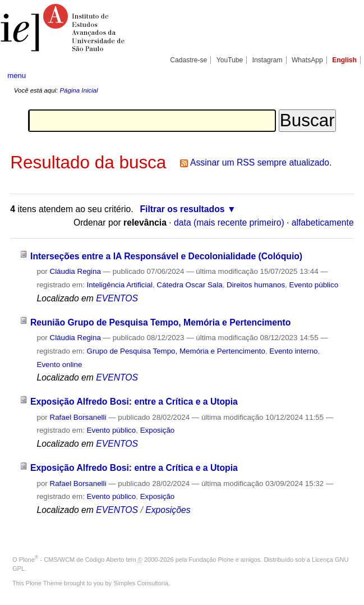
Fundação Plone (211, 560)
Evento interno (293, 351)
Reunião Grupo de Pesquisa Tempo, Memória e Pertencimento (160, 322)
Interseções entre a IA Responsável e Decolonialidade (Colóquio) (166, 256)
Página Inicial (79, 90)
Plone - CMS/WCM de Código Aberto (72, 560)
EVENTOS (117, 298)
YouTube (230, 60)
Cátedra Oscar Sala (189, 285)
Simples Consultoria (141, 583)
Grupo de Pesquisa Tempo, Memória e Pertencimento (176, 351)
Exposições (168, 510)
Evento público (314, 285)
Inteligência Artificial (120, 285)
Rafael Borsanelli (78, 417)
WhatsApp (307, 60)
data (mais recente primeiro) (229, 223)
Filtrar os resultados (182, 209)
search (338, 76)
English (344, 60)
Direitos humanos (256, 285)
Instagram (268, 60)
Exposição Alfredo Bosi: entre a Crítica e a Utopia (134, 402)
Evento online (59, 365)
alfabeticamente (323, 223)
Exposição (158, 430)
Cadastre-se (188, 60)
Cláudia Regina (75, 271)
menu (17, 75)
